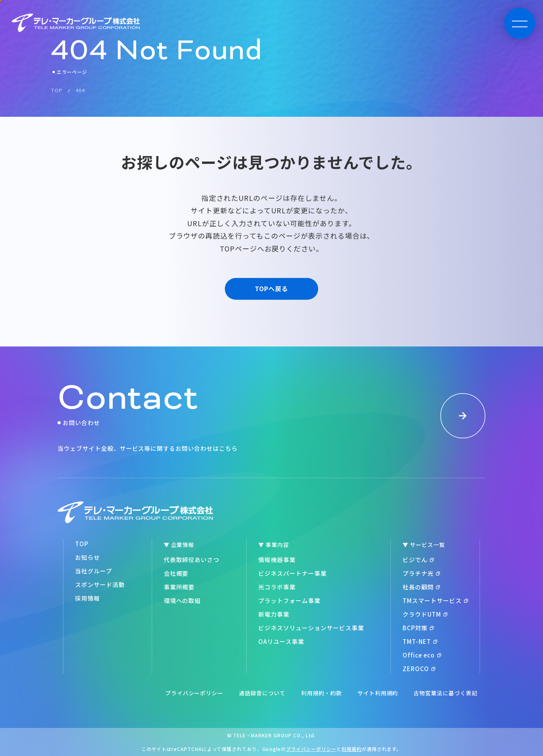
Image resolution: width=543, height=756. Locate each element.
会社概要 (176, 573)
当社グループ (94, 571)
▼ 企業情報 (179, 545)
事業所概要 (179, 587)
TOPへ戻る (271, 288)
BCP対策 (418, 628)
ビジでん (418, 560)
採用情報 (88, 598)
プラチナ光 (421, 573)
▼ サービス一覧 (424, 545)
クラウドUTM (425, 614)
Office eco (422, 655)
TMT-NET (420, 641)
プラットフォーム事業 (289, 600)
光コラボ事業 (277, 587)
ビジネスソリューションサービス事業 (311, 628)
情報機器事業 (277, 560)
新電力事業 (274, 614)
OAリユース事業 (281, 641)
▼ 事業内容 (274, 545)
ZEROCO (419, 669)
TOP (82, 544)
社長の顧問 (421, 587)
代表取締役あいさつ (192, 560)
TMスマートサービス (435, 600)
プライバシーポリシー (194, 693)
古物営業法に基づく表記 (446, 693)
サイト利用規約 (378, 693)
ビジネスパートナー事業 (293, 573)
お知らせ (88, 557)
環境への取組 (182, 600)
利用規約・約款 (321, 693)
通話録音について (262, 693)
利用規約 (352, 749)
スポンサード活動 (100, 585)
